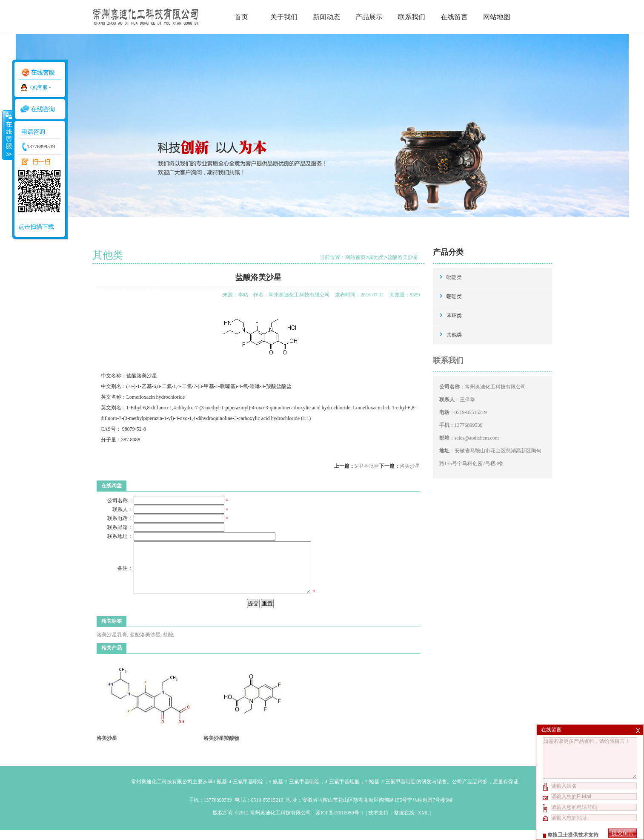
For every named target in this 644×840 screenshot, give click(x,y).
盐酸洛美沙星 (403, 257)
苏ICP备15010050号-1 (340, 823)
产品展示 (369, 17)
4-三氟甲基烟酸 (343, 792)
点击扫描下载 (36, 227)
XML (423, 823)
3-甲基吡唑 (367, 466)
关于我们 (284, 17)
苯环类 (454, 316)
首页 (241, 17)
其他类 (376, 257)
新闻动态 (326, 17)
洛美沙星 (410, 466)
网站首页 (355, 257)
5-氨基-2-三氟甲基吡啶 (295, 792)
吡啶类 (454, 277)
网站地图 (497, 17)
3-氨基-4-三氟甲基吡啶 (238, 792)
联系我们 (412, 17)
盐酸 (168, 645)
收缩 (7, 135)
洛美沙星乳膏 (112, 645)
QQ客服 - (40, 87)
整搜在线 (404, 823)
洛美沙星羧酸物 (221, 748)
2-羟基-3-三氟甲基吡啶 (391, 792)
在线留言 (454, 17)
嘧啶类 (454, 296)
